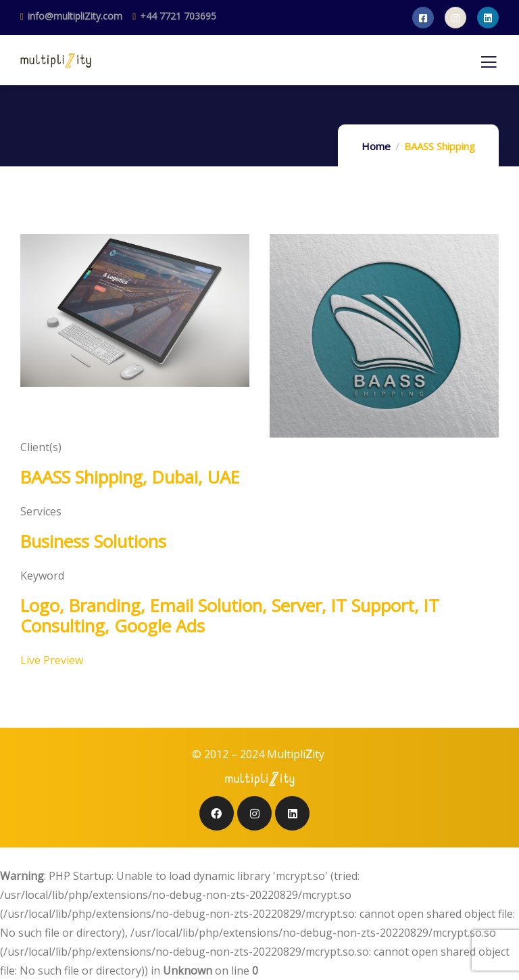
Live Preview (52, 660)
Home (376, 146)
